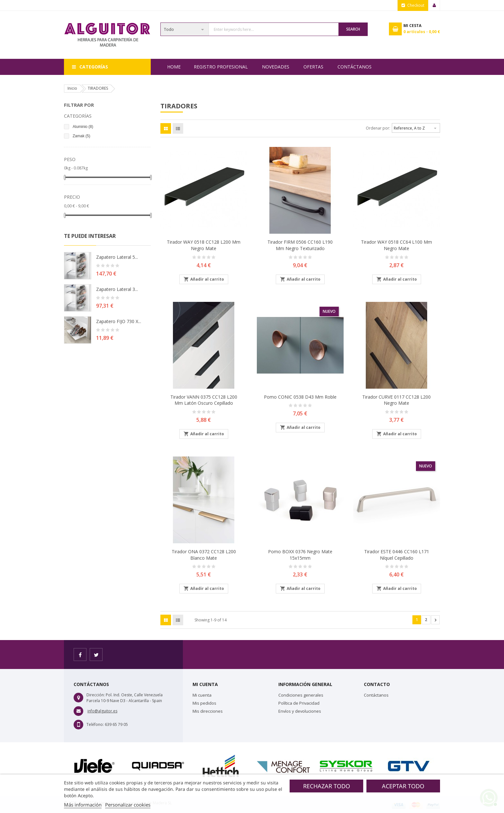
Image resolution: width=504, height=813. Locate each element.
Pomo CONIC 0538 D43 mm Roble (300, 397)
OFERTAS (313, 67)
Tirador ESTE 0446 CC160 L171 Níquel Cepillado (397, 555)
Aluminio (83, 127)
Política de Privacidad (299, 703)
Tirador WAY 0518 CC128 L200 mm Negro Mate (204, 245)
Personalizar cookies (128, 805)
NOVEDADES (276, 67)
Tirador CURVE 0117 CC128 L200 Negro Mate (396, 400)
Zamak (81, 136)
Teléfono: (95, 724)
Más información (83, 805)
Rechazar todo (327, 786)
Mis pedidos (204, 703)
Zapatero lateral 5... (117, 257)
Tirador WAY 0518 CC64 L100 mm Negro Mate (396, 245)
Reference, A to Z (416, 127)
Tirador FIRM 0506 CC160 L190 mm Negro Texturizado (300, 245)
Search (353, 29)
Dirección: (96, 695)
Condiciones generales (301, 695)
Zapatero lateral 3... (117, 289)
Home (174, 67)
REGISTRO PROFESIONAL (221, 67)
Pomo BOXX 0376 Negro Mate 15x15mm (300, 555)
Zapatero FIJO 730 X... (119, 321)
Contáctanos (355, 67)
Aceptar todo (403, 786)
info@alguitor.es (102, 711)
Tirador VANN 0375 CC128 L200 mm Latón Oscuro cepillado (204, 400)
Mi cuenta (202, 695)
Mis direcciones (208, 711)
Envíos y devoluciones (300, 711)
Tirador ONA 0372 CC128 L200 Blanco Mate (204, 555)
